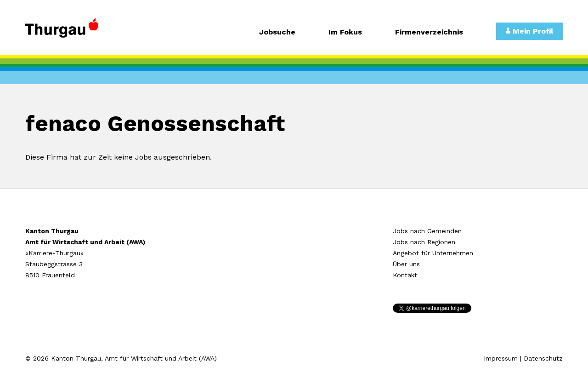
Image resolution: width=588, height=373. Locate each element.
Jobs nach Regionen (424, 242)
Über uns (406, 264)
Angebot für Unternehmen (433, 253)
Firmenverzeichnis (429, 32)
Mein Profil (529, 31)
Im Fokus (345, 32)
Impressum (501, 358)
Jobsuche (277, 32)
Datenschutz (543, 358)
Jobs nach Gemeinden (427, 231)
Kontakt (405, 275)
